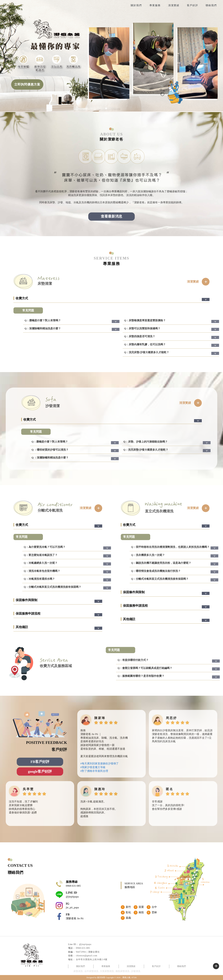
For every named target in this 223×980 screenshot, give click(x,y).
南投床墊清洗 (122, 971)
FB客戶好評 (40, 762)
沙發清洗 (136, 971)
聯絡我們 (211, 5)
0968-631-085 (83, 948)
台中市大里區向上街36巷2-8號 (92, 959)
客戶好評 (192, 5)
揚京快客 (101, 977)
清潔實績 (174, 5)
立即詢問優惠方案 (27, 84)
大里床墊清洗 (107, 971)
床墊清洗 (78, 971)
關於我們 (136, 5)
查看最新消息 (111, 216)
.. (121, 977)
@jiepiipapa (85, 944)
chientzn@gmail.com (87, 956)
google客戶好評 (40, 772)
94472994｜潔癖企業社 (88, 952)
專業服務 (155, 5)
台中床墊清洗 (91, 971)
